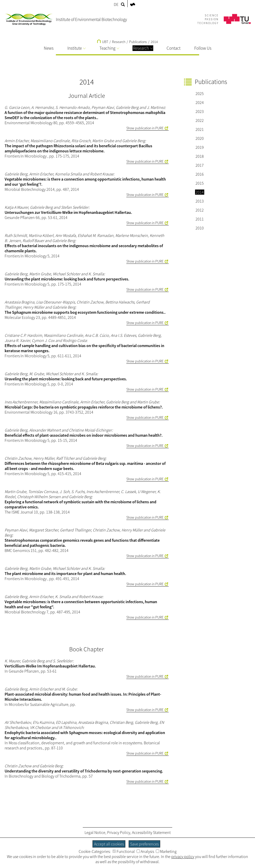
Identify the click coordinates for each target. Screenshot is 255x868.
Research (143, 48)
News (49, 48)
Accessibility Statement (151, 832)
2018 (200, 156)
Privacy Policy (119, 832)
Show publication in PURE (145, 128)
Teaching (109, 48)
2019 (200, 147)
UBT (103, 42)
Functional (124, 851)
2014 (154, 42)
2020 (200, 138)
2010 (200, 228)
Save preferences (144, 844)
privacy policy (183, 856)
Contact (174, 48)
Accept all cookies (109, 844)
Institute (76, 48)
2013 (200, 201)
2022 (200, 120)
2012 (200, 210)
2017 (200, 165)
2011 (200, 219)
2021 (200, 129)
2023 (200, 111)
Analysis (145, 851)
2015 (200, 183)
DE (116, 4)
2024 (200, 102)
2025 (200, 93)
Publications (138, 42)
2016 (200, 174)
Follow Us (203, 48)
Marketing (166, 851)
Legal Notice (95, 832)
